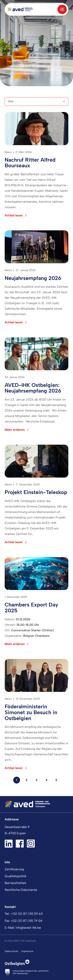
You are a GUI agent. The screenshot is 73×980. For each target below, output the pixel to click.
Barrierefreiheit (15, 883)
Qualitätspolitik (15, 876)
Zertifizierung (14, 869)
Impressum (27, 951)
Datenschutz (11, 951)
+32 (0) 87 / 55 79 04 (27, 921)
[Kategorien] (36, 101)
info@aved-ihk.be (28, 928)
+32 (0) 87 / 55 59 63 (27, 914)
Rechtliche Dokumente (21, 890)
